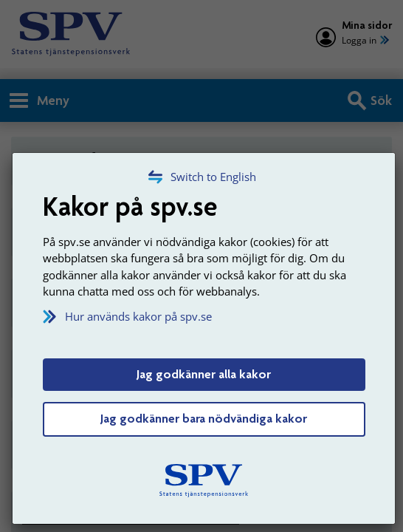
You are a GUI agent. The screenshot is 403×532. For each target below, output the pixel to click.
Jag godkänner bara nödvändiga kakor (204, 418)
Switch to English (213, 177)
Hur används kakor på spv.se (138, 316)
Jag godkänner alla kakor (204, 374)
